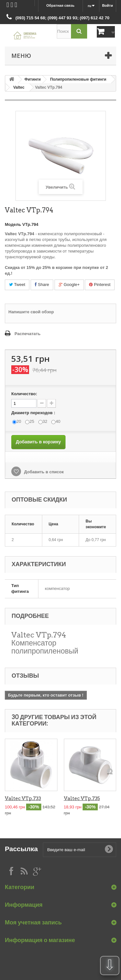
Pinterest (100, 285)
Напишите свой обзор (31, 312)
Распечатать (27, 334)
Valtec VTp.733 (23, 798)
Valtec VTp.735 (82, 798)
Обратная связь (60, 5)
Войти (107, 5)
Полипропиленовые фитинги (78, 79)
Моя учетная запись (33, 922)
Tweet (17, 285)
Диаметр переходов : (34, 413)
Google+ (69, 285)
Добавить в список (43, 472)
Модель (13, 224)
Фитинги (33, 79)
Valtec (19, 87)
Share (42, 285)
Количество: (24, 394)
